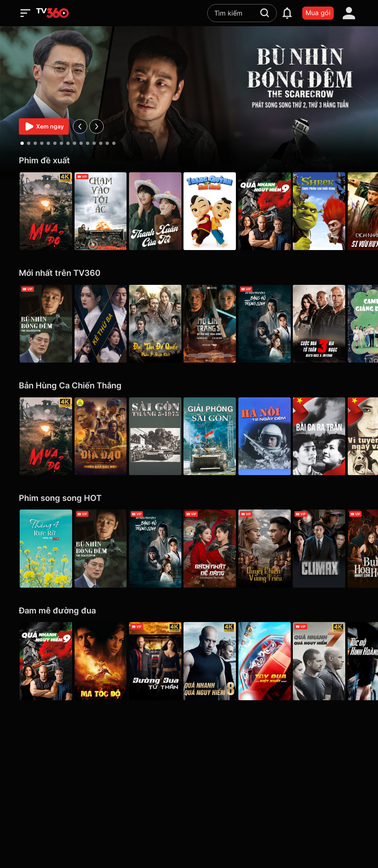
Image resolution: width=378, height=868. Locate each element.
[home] (52, 13)
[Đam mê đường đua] (189, 611)
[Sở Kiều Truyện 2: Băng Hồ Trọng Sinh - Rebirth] (275, 324)
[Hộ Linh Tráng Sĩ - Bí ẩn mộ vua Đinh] (218, 324)
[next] (96, 126)
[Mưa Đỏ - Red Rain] (46, 211)
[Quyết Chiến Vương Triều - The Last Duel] (275, 548)
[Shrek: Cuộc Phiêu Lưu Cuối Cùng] (332, 211)
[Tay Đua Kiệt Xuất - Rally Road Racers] (275, 661)
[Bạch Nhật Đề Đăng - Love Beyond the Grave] (218, 548)
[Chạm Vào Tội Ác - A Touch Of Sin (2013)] (103, 211)
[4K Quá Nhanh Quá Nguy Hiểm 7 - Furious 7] (332, 661)
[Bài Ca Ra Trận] (332, 436)
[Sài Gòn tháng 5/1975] (161, 436)
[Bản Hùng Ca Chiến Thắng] (189, 386)
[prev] (80, 126)
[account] (349, 13)
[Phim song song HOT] (189, 498)
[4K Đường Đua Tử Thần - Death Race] (161, 661)
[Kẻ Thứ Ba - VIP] (103, 324)
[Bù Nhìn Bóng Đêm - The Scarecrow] (46, 324)
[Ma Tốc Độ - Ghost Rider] (103, 661)
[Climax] (332, 548)
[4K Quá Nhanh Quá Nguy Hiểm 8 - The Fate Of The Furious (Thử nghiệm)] (218, 661)
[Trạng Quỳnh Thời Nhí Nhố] (218, 211)
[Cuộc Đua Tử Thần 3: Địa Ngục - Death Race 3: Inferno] (332, 324)
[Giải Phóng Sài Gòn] (218, 436)
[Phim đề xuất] (189, 161)
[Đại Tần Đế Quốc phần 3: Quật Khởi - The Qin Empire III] (161, 324)
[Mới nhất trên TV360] (189, 273)
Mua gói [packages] (318, 13)
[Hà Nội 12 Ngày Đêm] (275, 436)
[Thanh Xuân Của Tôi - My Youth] (161, 211)
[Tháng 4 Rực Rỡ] (46, 548)
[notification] (287, 13)
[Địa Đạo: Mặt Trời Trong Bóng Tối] (103, 436)
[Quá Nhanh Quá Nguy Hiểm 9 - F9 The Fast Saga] (275, 211)
